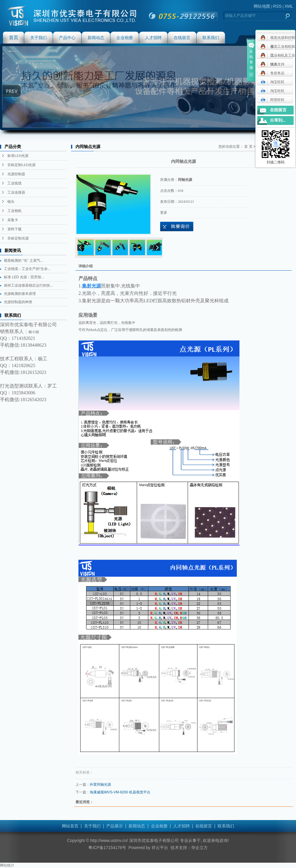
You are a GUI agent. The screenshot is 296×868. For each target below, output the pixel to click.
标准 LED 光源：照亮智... (24, 277)
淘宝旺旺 (272, 82)
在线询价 (177, 226)
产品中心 (67, 38)
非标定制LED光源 (21, 165)
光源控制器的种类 (18, 302)
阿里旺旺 (272, 100)
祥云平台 (160, 848)
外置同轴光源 (100, 785)
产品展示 (115, 826)
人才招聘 (153, 38)
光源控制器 (16, 174)
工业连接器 (16, 192)
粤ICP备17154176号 (107, 848)
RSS (277, 6)
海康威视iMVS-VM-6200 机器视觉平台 (120, 792)
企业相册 (125, 38)
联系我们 (211, 38)
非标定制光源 (18, 238)
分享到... (278, 120)
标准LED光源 (18, 156)
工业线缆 (15, 183)
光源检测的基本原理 (20, 294)
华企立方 (200, 848)
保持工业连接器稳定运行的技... (28, 285)
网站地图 (262, 6)
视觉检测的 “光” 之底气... (24, 261)
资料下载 (15, 229)
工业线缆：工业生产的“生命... (27, 269)
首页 (14, 37)
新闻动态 (96, 38)
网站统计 (7, 865)
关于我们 (38, 38)
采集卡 (13, 220)
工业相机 (15, 211)
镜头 (11, 202)
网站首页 (70, 826)
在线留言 (182, 38)
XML (289, 6)
